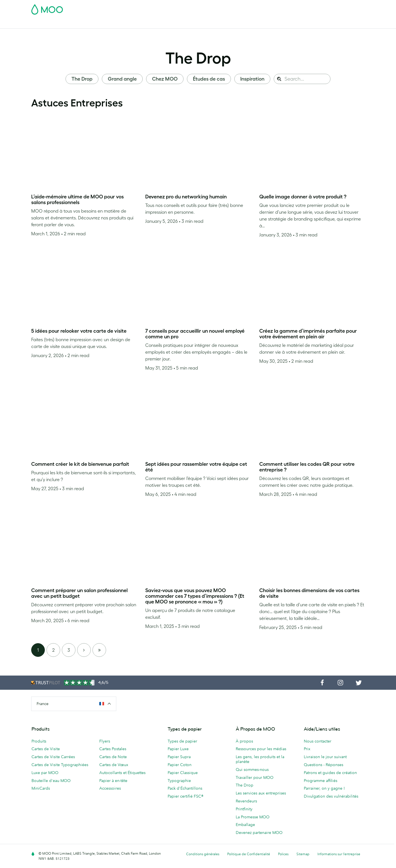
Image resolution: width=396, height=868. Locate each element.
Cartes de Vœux (114, 765)
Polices (283, 854)
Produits (39, 741)
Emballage (245, 825)
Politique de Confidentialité (249, 854)
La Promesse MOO (253, 817)
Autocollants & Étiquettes (127, 23)
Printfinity (244, 809)
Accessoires (209, 23)
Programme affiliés (321, 781)
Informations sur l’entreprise (339, 854)
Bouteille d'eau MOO (51, 781)
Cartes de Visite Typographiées (60, 765)
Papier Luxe (178, 749)
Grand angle (122, 79)
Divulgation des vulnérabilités (331, 796)
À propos (244, 741)
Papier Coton (180, 765)
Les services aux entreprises (261, 793)
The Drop (198, 58)
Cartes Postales (82, 23)
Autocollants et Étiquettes (122, 773)
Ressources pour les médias (261, 749)
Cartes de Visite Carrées (53, 757)
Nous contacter (318, 741)
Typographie (179, 781)
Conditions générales (203, 854)
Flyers (162, 23)
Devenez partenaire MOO (259, 833)
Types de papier (182, 741)
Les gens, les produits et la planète (260, 759)
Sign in (295, 8)
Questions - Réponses (324, 765)
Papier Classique (183, 773)
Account (276, 8)
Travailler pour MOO (255, 777)
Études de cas (209, 79)
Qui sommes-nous (252, 770)
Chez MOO (165, 79)
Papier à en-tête (113, 781)
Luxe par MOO (45, 773)
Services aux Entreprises (249, 23)
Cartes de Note (113, 757)
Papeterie (183, 23)
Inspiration (252, 79)
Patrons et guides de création (330, 773)
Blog (283, 23)
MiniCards (41, 788)
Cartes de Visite (46, 23)
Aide (297, 23)
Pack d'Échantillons (245, 8)
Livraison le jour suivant (325, 757)
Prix (307, 749)
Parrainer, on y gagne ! (324, 788)
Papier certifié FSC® (186, 796)
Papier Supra (179, 757)
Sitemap (303, 854)
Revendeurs (246, 801)
